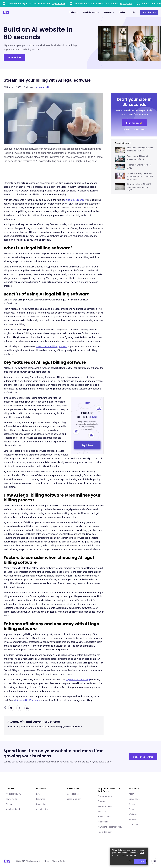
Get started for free (143, 757)
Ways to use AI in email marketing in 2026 (138, 158)
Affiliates (133, 814)
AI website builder (13, 809)
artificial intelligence (74, 200)
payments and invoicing (78, 680)
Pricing (122, 12)
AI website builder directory (110, 827)
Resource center (105, 806)
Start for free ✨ (134, 123)
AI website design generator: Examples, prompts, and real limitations (140, 176)
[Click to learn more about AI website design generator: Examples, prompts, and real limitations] (120, 176)
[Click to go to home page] (13, 12)
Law (38, 794)
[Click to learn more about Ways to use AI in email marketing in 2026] (120, 159)
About (131, 794)
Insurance (41, 799)
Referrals (133, 819)
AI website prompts (91, 12)
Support (101, 801)
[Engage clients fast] (87, 426)
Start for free (149, 12)
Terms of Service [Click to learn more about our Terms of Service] (59, 861)
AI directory (103, 822)
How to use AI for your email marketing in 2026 (140, 149)
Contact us (133, 825)
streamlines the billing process (51, 346)
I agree (140, 862)
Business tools (104, 817)
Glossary (102, 812)
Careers (132, 804)
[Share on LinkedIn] (27, 708)
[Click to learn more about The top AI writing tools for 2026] (120, 167)
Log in (132, 12)
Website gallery (74, 799)
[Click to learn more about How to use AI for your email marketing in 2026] (120, 150)
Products (73, 12)
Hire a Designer (105, 832)
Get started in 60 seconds (27, 700)
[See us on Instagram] (154, 861)
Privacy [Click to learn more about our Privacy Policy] (46, 861)
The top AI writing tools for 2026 (139, 166)
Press (131, 809)
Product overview (13, 794)
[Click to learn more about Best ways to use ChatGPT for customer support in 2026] (120, 186)
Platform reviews (105, 796)
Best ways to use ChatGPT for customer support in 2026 (139, 187)
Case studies (73, 794)
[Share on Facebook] (19, 708)
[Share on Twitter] (11, 708)
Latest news (134, 799)
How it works (11, 799)
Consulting (41, 804)
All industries (42, 809)
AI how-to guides (43, 87)
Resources (109, 12)
